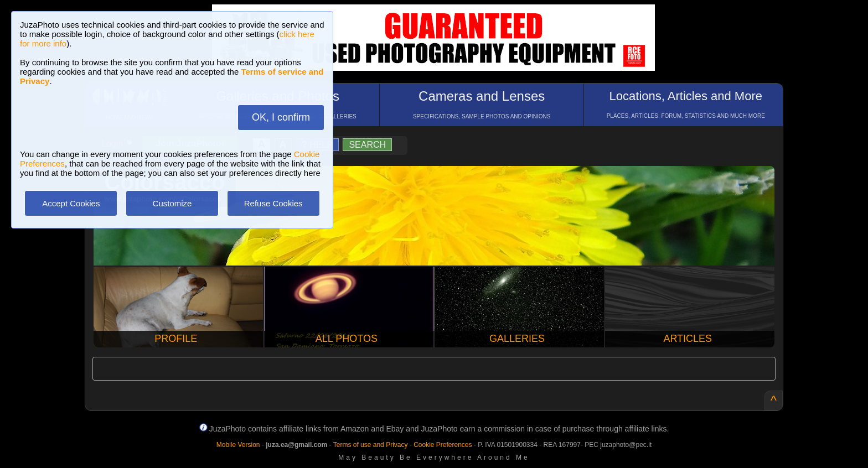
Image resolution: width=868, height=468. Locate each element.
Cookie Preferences (443, 445)
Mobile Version (238, 445)
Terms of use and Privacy (371, 445)
